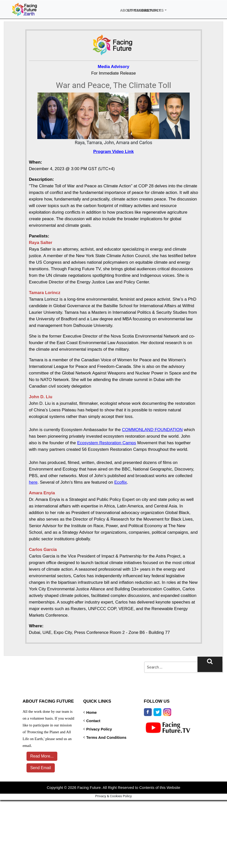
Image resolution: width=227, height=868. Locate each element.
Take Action (137, 10)
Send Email (39, 767)
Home (92, 712)
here (33, 482)
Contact (93, 720)
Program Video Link (113, 151)
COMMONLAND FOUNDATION (152, 429)
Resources (144, 10)
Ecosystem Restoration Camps (106, 443)
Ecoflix (121, 482)
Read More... (41, 756)
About (123, 10)
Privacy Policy (99, 729)
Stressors (130, 10)
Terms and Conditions (106, 737)
